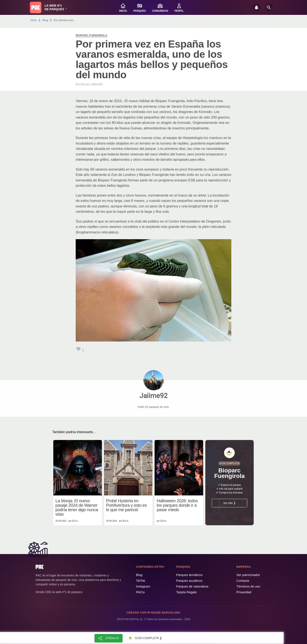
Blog (45, 20)
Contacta (243, 581)
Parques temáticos (189, 575)
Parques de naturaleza (192, 586)
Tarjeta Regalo (186, 592)
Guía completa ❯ (145, 638)
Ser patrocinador (248, 575)
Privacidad (244, 592)
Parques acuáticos (189, 581)
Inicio (34, 20)
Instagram (143, 586)
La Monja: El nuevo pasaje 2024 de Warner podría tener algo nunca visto (77, 508)
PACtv (140, 592)
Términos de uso (248, 586)
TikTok (141, 581)
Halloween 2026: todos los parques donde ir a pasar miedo (177, 505)
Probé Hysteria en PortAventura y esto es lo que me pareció (127, 505)
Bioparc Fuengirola (92, 35)
